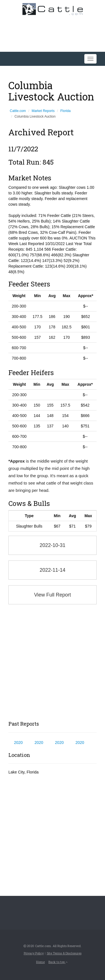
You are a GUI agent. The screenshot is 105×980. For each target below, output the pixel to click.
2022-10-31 (52, 545)
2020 (18, 743)
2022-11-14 (52, 570)
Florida (66, 111)
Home (40, 962)
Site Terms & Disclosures (64, 953)
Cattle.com (18, 111)
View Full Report (53, 595)
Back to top (58, 962)
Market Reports (43, 111)
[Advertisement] (53, 663)
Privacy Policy (34, 953)
